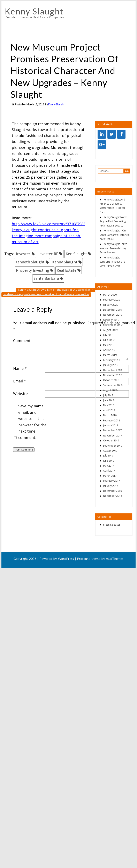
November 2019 (113, 315)
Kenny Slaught (34, 11)
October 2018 (111, 380)
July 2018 (108, 395)
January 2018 (111, 425)
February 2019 (112, 360)
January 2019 (111, 365)
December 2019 (112, 310)
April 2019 (109, 350)
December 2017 (112, 430)
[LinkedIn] (102, 134)
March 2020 (110, 295)
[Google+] (102, 145)
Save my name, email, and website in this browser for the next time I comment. (32, 422)
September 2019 (113, 325)
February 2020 (112, 300)
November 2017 (113, 436)
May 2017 (109, 466)
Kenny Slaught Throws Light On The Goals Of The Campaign (56, 290)
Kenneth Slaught (30, 262)
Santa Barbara (46, 278)
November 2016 (113, 496)
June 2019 (109, 340)
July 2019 (108, 335)
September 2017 (113, 446)
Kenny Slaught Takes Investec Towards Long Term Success (113, 248)
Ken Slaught (76, 254)
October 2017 (111, 440)
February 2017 (112, 481)
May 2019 (109, 345)
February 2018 (112, 420)
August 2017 (110, 451)
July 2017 (108, 456)
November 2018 (113, 375)
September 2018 (113, 385)
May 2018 (109, 405)
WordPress (66, 558)
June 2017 (109, 461)
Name (20, 368)
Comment (22, 341)
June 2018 (109, 400)
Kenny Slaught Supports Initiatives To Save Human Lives (113, 262)
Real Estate (67, 270)
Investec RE (48, 254)
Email (20, 381)
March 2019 (110, 355)
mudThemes (115, 558)
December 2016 (112, 491)
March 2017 (110, 476)
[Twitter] (112, 134)
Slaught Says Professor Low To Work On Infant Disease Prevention (46, 294)
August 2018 (110, 390)
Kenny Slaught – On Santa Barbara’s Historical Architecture (115, 235)
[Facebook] (121, 134)
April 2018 (109, 410)
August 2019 (110, 330)
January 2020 (111, 305)
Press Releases (112, 525)
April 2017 (109, 471)
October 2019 (111, 320)
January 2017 (111, 486)
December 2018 (112, 370)
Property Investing (33, 270)
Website (20, 394)
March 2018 (110, 415)
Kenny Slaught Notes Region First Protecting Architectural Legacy (113, 221)
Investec (23, 254)
